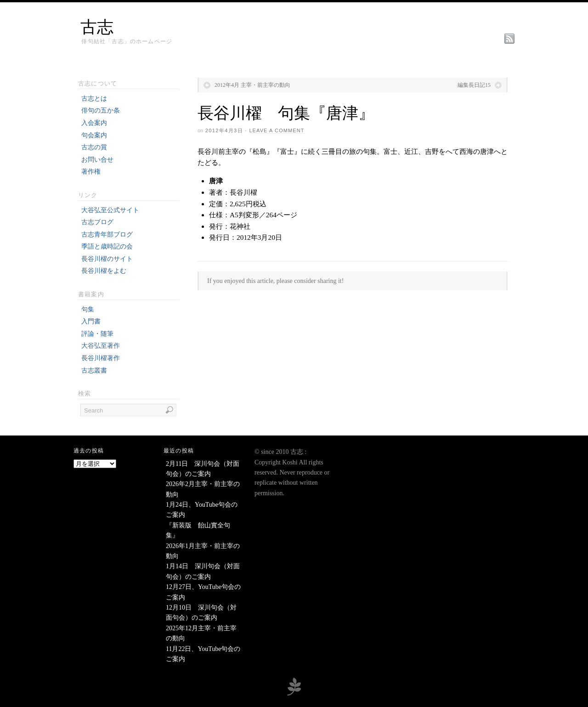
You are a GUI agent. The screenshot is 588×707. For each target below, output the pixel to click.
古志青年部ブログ (107, 235)
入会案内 (94, 123)
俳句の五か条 (101, 110)
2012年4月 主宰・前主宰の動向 (252, 85)
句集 (88, 309)
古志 (97, 27)
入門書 (91, 321)
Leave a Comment (277, 130)
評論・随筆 (97, 334)
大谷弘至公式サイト (110, 210)
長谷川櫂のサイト (107, 259)
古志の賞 (94, 147)
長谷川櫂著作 (101, 358)
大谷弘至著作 (101, 346)
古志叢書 (94, 370)
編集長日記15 (474, 85)
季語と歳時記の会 (107, 246)
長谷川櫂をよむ (104, 271)
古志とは (94, 99)
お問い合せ (97, 160)
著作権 (91, 172)
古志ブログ (97, 222)
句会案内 (94, 135)
